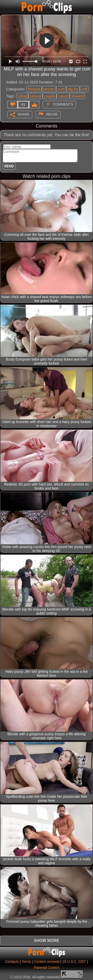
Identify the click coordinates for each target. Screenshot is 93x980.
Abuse (52, 114)
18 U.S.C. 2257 (74, 962)
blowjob (34, 89)
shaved (77, 96)
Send (9, 166)
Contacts (12, 962)
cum (61, 89)
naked (63, 96)
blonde (49, 89)
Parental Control (46, 968)
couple (50, 96)
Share (24, 114)
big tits (73, 89)
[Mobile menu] (4, 7)
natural (35, 96)
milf (84, 89)
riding (22, 96)
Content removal (47, 962)
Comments (63, 104)
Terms (26, 962)
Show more (46, 941)
